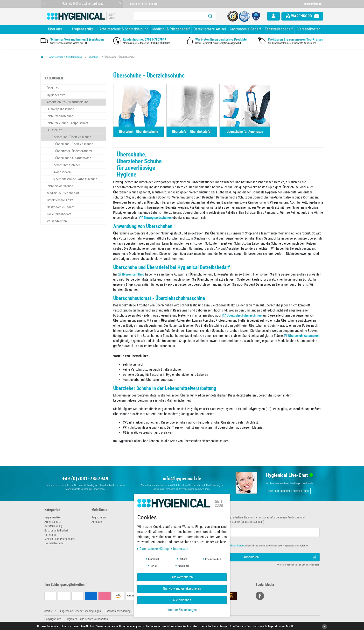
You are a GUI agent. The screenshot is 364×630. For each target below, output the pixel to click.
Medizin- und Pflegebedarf (60, 539)
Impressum (180, 549)
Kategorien (52, 510)
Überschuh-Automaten (303, 336)
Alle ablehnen (182, 600)
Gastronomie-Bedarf (245, 29)
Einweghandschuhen (158, 218)
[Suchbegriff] (169, 16)
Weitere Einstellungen (182, 610)
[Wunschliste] (314, 4)
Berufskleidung (53, 526)
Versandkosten (309, 29)
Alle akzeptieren (182, 577)
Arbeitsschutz (52, 522)
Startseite (50, 611)
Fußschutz (93, 57)
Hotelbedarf (51, 535)
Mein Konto (99, 510)
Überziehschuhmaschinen (244, 315)
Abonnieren (280, 557)
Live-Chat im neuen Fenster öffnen (288, 491)
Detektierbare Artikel (210, 29)
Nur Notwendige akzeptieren (182, 588)
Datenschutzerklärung (118, 611)
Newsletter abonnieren (202, 510)
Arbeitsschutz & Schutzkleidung (124, 29)
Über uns (55, 29)
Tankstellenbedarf (279, 29)
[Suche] (210, 16)
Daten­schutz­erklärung (153, 549)
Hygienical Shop (133, 274)
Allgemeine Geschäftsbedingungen (80, 611)
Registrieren (99, 517)
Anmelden (97, 522)
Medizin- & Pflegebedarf (171, 29)
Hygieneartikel (83, 29)
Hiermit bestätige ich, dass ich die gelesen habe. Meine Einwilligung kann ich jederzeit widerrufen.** (249, 546)
